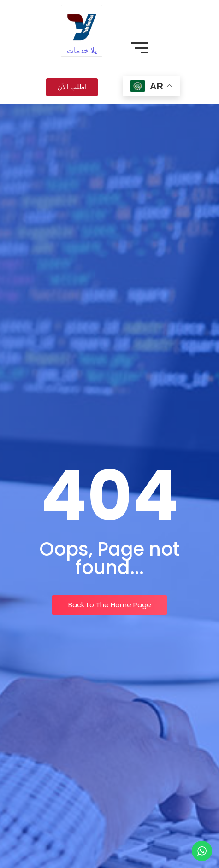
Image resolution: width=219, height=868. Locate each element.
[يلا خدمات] (81, 25)
